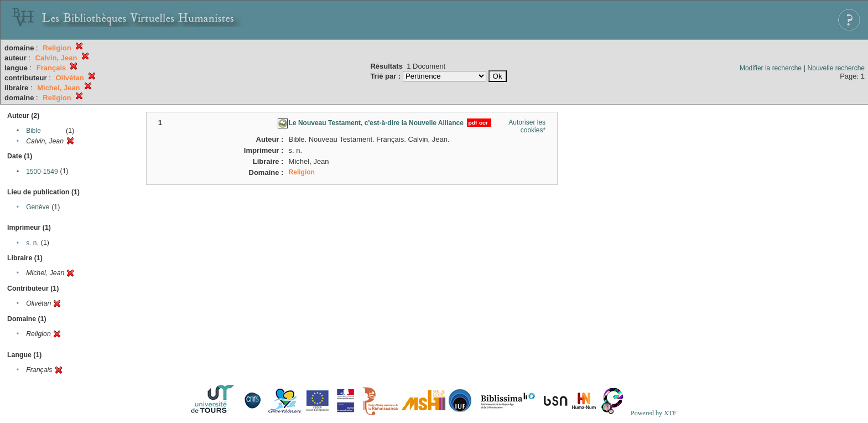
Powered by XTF (654, 413)
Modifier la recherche (771, 68)
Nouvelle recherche (836, 68)
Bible (33, 131)
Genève (38, 207)
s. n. (32, 243)
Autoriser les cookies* (527, 126)
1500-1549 (42, 172)
